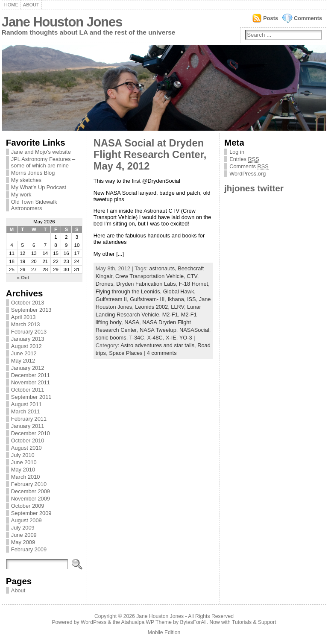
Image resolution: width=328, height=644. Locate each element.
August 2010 (26, 448)
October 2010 (28, 441)
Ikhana (176, 299)
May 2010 (23, 470)
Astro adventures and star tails (157, 345)
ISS (192, 299)
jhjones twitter (254, 188)
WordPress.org (247, 174)
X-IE (171, 338)
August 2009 (26, 520)
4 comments (162, 353)
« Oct (23, 278)
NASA (132, 322)
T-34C (137, 338)
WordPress (94, 622)
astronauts (162, 268)
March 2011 (26, 411)
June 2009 (24, 535)
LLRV (177, 307)
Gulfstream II (111, 299)
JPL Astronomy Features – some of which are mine (43, 162)
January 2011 (28, 426)
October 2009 (28, 506)
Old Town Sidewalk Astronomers (34, 205)
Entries (244, 159)
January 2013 (28, 339)
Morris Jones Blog (33, 173)
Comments (308, 18)
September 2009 (31, 513)
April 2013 (23, 317)
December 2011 (31, 375)
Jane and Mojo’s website (41, 152)
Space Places (126, 353)
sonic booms (111, 338)
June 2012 (24, 353)
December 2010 (31, 433)
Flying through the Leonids (128, 291)
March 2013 (26, 324)
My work (21, 195)
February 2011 (29, 419)
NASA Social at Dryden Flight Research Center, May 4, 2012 (150, 155)
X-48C (155, 338)
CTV (192, 276)
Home (11, 5)
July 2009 (23, 528)
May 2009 (23, 542)
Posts (271, 18)
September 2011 (31, 397)
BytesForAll (193, 622)
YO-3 (186, 338)
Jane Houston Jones (62, 22)
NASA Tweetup (158, 330)
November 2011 (31, 382)
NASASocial (194, 330)
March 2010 (26, 477)
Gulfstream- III (147, 299)
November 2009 (31, 499)
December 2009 (31, 491)
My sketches (26, 180)
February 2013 (29, 332)
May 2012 (23, 361)
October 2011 (28, 390)
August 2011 (26, 404)
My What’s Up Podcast (39, 187)
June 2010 (24, 462)
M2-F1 (170, 315)
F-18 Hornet (193, 284)
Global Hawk (179, 291)
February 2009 (29, 549)
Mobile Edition (164, 632)
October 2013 (28, 303)
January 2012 (28, 368)
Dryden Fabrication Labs (146, 284)
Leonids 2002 (151, 307)
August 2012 (26, 346)
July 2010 (23, 455)
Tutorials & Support (254, 622)
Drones (104, 284)
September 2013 (31, 310)
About (31, 5)
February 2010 (29, 484)
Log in (237, 152)
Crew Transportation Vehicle (149, 276)
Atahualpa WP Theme (146, 622)
